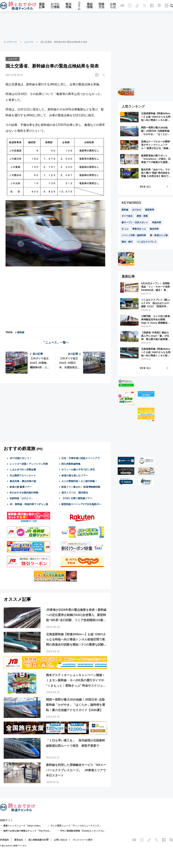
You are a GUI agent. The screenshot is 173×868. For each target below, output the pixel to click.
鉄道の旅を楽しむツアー (75, 475)
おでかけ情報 (55, 6)
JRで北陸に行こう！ (21, 458)
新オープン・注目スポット (135, 222)
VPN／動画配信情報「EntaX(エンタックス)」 (83, 830)
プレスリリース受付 (83, 839)
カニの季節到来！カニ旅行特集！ (79, 481)
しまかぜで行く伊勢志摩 (23, 469)
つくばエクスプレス (147, 242)
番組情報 (90, 6)
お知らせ (113, 6)
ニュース (29, 42)
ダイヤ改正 (127, 216)
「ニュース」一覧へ (55, 342)
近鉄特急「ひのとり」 (22, 498)
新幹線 (125, 210)
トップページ (10, 42)
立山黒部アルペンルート (23, 475)
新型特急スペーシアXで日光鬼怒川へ (81, 504)
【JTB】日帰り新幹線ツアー (77, 498)
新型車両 (150, 210)
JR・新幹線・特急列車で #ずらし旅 (29, 504)
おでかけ (137, 210)
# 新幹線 (20, 332)
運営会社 (19, 839)
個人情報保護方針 (37, 839)
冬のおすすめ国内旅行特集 (24, 492)
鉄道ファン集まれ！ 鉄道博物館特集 (81, 487)
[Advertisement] (87, 26)
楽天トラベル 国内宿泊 (75, 492)
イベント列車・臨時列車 (134, 235)
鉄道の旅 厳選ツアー (21, 487)
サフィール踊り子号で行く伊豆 (78, 469)
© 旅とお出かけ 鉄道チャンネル (13, 845)
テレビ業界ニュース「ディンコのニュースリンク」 (76, 825)
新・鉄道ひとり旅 (159, 235)
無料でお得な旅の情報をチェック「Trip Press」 (27, 830)
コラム (79, 6)
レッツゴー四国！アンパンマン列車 (29, 464)
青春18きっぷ (139, 229)
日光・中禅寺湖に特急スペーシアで (81, 458)
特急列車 (157, 222)
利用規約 (4, 839)
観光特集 (69, 6)
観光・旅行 (127, 242)
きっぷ (125, 229)
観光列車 (154, 229)
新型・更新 (142, 216)
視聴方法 (101, 6)
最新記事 (42, 6)
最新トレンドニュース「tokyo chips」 (23, 825)
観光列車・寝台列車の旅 (23, 481)
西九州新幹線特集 (71, 464)
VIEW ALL (145, 186)
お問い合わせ (61, 839)
